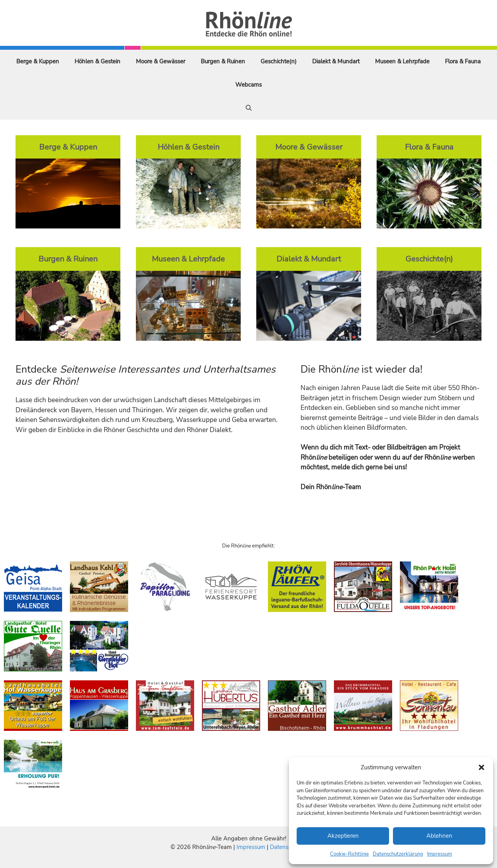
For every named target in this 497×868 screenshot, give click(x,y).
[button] (481, 767)
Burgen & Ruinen (223, 61)
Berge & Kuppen (38, 61)
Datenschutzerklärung (398, 854)
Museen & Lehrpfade (402, 61)
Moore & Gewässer (161, 61)
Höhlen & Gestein (97, 61)
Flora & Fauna (463, 61)
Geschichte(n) (279, 61)
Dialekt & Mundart (336, 61)
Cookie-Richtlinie (349, 854)
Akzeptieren (343, 836)
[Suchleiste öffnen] (249, 108)
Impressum (440, 854)
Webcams (248, 85)
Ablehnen (439, 836)
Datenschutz (286, 847)
